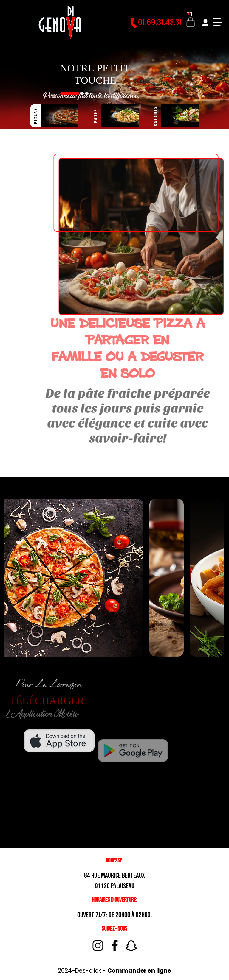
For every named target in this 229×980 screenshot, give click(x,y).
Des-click (88, 971)
